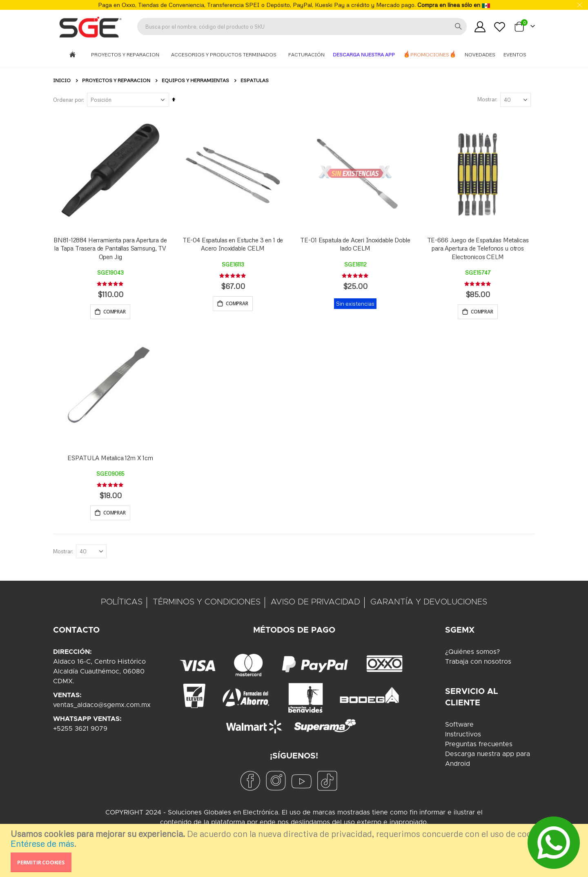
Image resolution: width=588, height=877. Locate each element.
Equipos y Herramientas (195, 81)
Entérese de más (42, 843)
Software (459, 726)
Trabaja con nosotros (478, 663)
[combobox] (302, 27)
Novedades (480, 55)
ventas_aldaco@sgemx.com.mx (102, 707)
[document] (295, 850)
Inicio (62, 80)
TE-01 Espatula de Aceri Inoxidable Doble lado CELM (355, 244)
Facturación (306, 55)
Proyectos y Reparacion (126, 55)
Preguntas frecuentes (479, 746)
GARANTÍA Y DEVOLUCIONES (429, 604)
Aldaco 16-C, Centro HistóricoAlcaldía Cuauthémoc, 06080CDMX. (99, 673)
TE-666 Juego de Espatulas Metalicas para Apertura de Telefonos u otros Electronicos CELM (478, 248)
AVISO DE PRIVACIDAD (315, 604)
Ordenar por (68, 100)
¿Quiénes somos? (472, 653)
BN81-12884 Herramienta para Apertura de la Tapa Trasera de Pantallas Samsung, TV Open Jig (110, 248)
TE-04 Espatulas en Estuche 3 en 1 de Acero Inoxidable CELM (233, 244)
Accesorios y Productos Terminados (224, 55)
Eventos (515, 55)
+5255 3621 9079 (80, 730)
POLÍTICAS (122, 604)
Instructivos (463, 736)
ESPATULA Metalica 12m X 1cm (110, 459)
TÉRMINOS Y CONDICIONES (207, 604)
